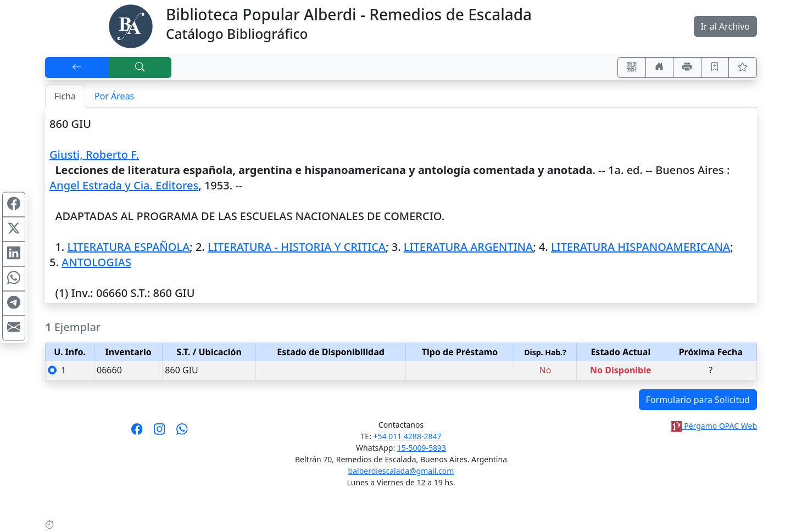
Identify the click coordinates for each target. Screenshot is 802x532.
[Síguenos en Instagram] (160, 433)
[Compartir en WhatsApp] (14, 278)
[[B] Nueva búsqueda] (140, 68)
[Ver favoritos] (743, 68)
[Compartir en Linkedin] (14, 254)
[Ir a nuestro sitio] (660, 68)
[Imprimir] (687, 68)
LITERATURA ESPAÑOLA (128, 247)
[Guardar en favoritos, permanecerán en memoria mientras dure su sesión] (715, 68)
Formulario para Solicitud (698, 400)
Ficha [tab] (65, 96)
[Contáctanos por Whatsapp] (182, 433)
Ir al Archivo (725, 26)
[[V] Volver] (77, 68)
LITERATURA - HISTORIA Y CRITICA (297, 247)
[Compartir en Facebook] (14, 204)
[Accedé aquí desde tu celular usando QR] (632, 68)
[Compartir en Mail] (14, 328)
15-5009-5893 (422, 448)
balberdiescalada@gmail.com (401, 471)
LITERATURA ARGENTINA (468, 247)
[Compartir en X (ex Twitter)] (14, 229)
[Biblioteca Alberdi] (131, 25)
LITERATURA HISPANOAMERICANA (641, 247)
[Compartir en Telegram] (14, 303)
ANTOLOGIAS (96, 262)
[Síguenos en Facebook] (137, 433)
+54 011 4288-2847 (408, 436)
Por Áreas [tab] (114, 96)
